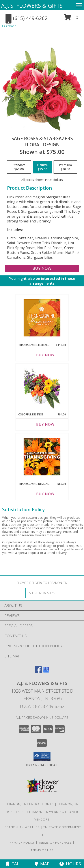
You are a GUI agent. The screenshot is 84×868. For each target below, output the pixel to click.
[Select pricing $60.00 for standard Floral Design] (19, 167)
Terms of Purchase (55, 843)
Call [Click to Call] (14, 864)
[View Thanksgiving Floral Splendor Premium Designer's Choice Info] (42, 318)
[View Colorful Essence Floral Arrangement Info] (42, 387)
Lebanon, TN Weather (21, 827)
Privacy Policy (22, 843)
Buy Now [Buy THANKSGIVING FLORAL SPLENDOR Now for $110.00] (45, 355)
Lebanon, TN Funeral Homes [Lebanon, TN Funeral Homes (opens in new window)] (30, 804)
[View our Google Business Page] (46, 672)
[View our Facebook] (38, 672)
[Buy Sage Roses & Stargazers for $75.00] (42, 268)
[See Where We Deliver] (42, 593)
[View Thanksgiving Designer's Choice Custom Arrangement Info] (42, 457)
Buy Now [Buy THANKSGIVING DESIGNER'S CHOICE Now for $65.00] (45, 494)
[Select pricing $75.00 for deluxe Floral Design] (42, 167)
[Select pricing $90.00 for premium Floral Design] (65, 167)
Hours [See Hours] (70, 864)
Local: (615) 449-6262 (42, 706)
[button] (71, 19)
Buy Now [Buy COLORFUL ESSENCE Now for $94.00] (45, 424)
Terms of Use (42, 850)
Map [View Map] (42, 864)
